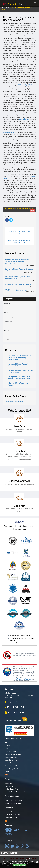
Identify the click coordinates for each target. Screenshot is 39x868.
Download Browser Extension (16, 719)
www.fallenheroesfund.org (22, 679)
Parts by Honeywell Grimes (13, 766)
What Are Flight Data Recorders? (16, 290)
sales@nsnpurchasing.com (15, 702)
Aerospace (7, 304)
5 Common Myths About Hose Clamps (18, 284)
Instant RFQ (8, 812)
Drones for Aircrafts (9, 321)
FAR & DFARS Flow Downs (12, 815)
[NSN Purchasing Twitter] (13, 846)
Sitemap (7, 772)
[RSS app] (6, 821)
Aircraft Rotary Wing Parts (12, 769)
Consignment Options (11, 818)
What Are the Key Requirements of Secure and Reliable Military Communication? (17, 261)
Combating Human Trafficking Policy (15, 792)
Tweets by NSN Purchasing (14, 402)
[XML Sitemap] (7, 775)
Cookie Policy (9, 783)
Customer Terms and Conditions (14, 800)
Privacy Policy (9, 786)
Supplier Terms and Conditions (14, 803)
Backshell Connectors (11, 757)
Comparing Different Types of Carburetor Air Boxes (19, 270)
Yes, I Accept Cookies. (20, 865)
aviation (32, 211)
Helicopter (7, 335)
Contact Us (8, 748)
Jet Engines (7, 339)
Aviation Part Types (9, 317)
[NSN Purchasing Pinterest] (23, 846)
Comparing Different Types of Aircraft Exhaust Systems (18, 278)
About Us (7, 746)
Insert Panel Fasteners (11, 751)
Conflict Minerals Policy (12, 789)
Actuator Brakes (9, 763)
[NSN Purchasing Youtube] (18, 846)
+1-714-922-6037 (16, 712)
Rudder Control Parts (11, 760)
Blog (13, 4)
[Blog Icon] (28, 846)
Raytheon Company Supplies (13, 754)
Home (6, 743)
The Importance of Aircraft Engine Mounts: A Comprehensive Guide (19, 378)
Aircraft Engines (8, 308)
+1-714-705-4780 (16, 707)
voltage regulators (25, 85)
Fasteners (7, 330)
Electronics (7, 326)
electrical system (24, 119)
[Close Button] (37, 862)
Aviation (6, 312)
